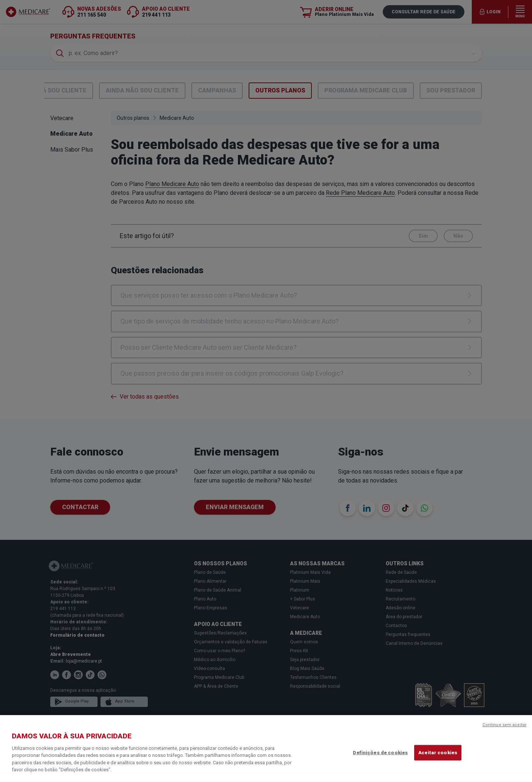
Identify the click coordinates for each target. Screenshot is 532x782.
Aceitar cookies (438, 753)
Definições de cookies (380, 753)
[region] (266, 749)
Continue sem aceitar (504, 725)
